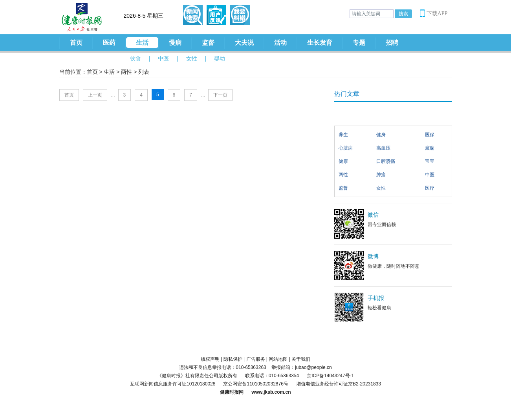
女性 (192, 58)
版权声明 (210, 359)
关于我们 (301, 359)
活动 (280, 43)
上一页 (95, 95)
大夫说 (244, 43)
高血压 (383, 148)
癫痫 (430, 148)
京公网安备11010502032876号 (255, 384)
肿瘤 (381, 175)
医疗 (430, 188)
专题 (359, 43)
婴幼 (220, 58)
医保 (430, 135)
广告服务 (256, 359)
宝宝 (430, 161)
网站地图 (278, 359)
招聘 (392, 43)
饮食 (136, 58)
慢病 (175, 43)
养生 (343, 135)
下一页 (220, 95)
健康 (343, 161)
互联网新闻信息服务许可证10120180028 (173, 384)
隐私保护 (233, 359)
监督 (208, 43)
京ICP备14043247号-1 (330, 376)
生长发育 (320, 43)
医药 (109, 43)
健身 (381, 135)
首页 (76, 43)
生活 (142, 43)
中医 (163, 58)
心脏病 (346, 148)
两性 (126, 72)
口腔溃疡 (386, 161)
